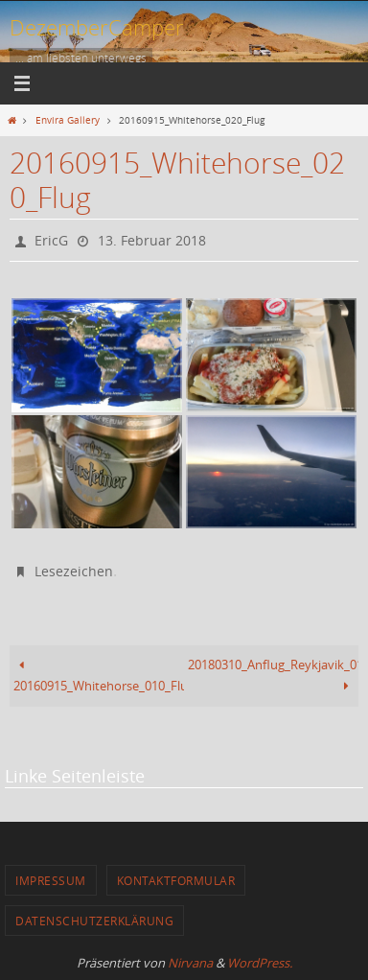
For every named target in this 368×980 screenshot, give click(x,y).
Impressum (51, 880)
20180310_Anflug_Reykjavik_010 (273, 676)
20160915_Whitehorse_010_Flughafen (99, 676)
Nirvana (190, 963)
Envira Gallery (68, 120)
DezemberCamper (97, 27)
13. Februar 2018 (152, 240)
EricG (51, 240)
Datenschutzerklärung (94, 921)
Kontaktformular (176, 880)
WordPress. (260, 963)
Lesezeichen (74, 571)
